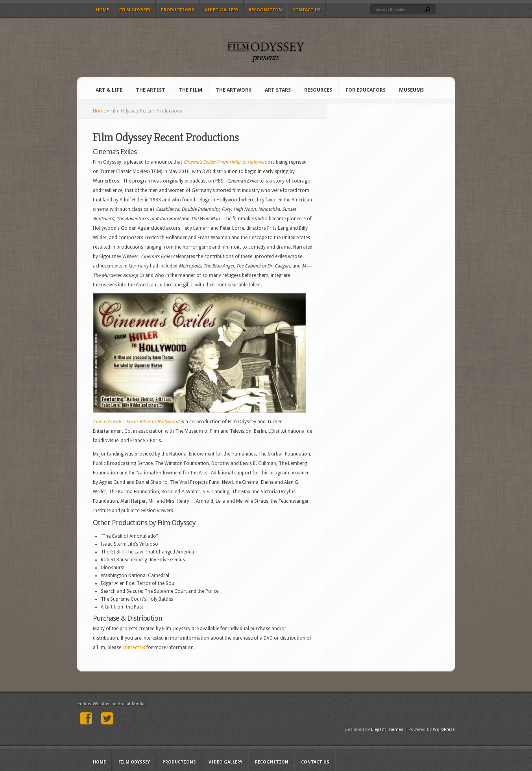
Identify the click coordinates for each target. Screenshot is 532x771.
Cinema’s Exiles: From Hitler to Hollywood (227, 162)
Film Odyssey (135, 10)
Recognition (265, 10)
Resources (318, 90)
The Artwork (234, 90)
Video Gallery (222, 10)
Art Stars (278, 90)
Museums (411, 90)
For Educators (366, 90)
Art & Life (109, 90)
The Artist (151, 90)
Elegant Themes (387, 729)
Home (103, 10)
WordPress (444, 729)
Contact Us (307, 10)
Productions (178, 10)
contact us (134, 647)
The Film (190, 90)
